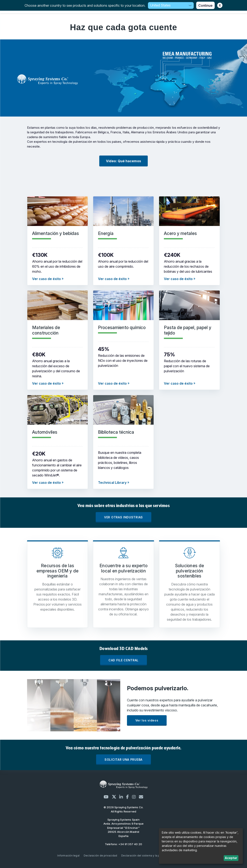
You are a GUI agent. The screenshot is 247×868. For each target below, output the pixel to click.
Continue (205, 5)
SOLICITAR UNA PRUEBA (123, 760)
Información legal (68, 856)
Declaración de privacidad (100, 856)
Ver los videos (147, 720)
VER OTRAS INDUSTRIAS (123, 517)
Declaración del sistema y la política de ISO (149, 856)
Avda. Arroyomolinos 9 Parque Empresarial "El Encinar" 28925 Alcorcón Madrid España (124, 828)
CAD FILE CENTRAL (123, 660)
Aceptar (231, 858)
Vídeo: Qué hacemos (123, 161)
